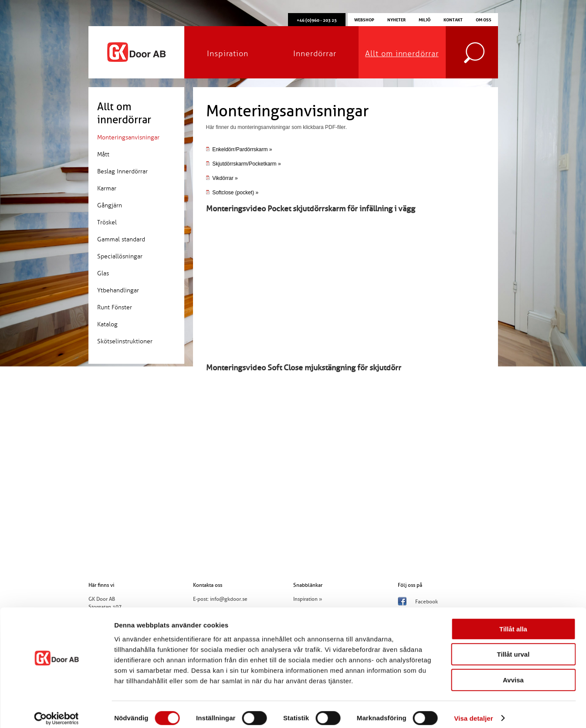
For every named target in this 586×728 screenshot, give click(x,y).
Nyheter (396, 19)
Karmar (107, 188)
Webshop (364, 19)
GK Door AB (136, 52)
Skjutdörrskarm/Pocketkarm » (246, 164)
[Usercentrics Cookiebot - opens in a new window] (56, 711)
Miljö (425, 19)
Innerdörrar (315, 54)
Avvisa (513, 672)
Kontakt (453, 19)
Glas (103, 273)
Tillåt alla (513, 621)
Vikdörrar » (222, 178)
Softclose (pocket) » (232, 193)
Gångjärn (110, 205)
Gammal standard (121, 239)
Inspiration (228, 54)
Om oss (484, 19)
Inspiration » (308, 599)
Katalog (107, 324)
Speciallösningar (120, 256)
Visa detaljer (473, 711)
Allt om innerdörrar (402, 54)
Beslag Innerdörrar (122, 171)
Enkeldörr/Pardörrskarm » (239, 149)
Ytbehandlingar (118, 290)
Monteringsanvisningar (128, 137)
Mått (103, 154)
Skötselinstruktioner (125, 341)
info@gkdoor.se (229, 599)
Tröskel (107, 222)
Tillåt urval (513, 647)
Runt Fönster (115, 307)
